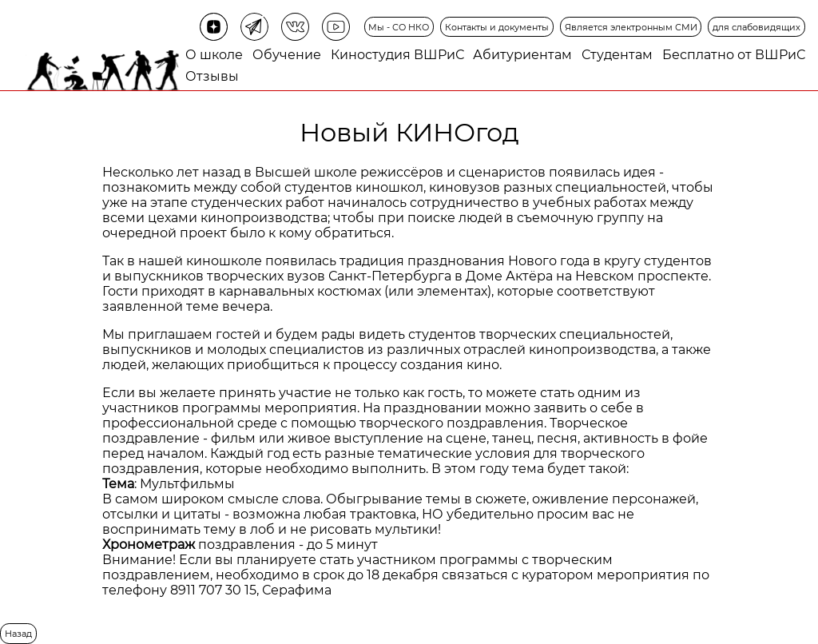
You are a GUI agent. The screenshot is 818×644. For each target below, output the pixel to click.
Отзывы (212, 76)
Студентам (617, 55)
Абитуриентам (522, 55)
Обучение (287, 55)
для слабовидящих (756, 27)
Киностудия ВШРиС (397, 55)
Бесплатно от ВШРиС (734, 55)
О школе (214, 55)
